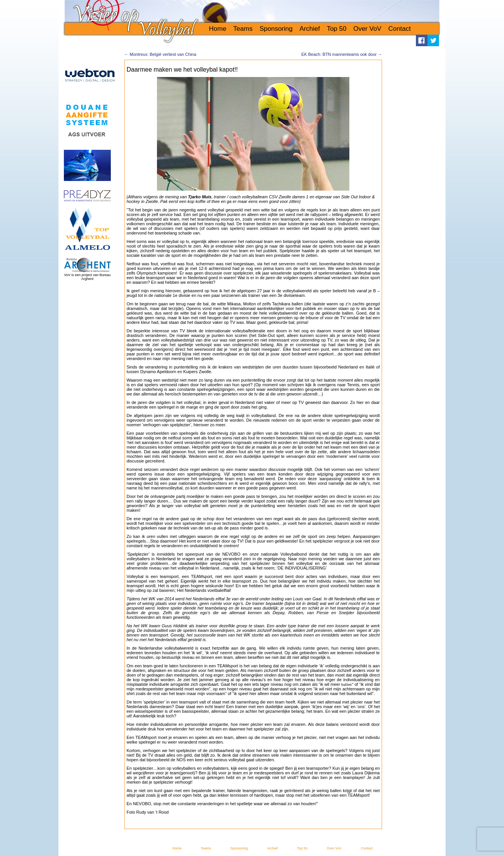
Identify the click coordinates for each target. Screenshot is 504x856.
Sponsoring (276, 29)
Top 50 (336, 29)
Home (218, 29)
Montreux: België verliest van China (160, 54)
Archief (310, 29)
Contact (400, 29)
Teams (243, 29)
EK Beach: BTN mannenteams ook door (342, 54)
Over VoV (367, 29)
